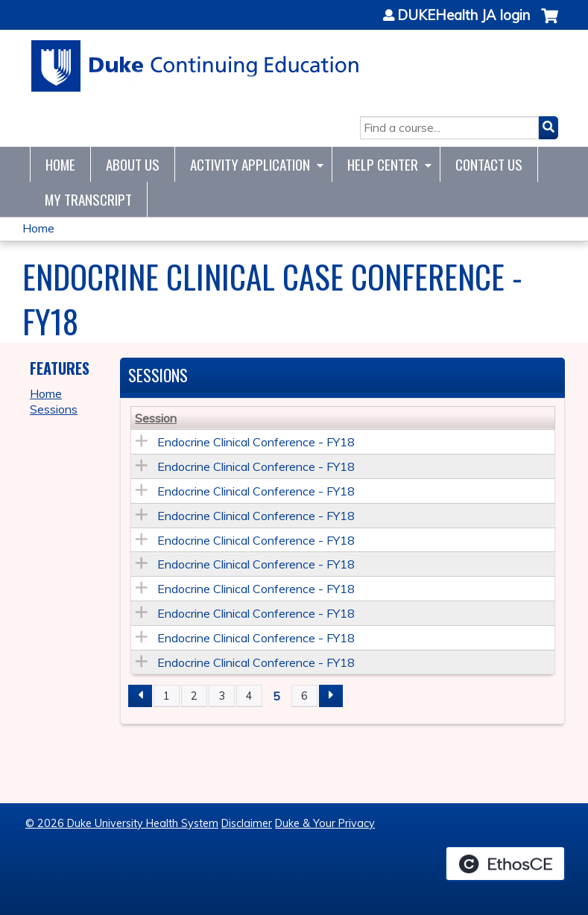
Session (156, 418)
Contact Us (489, 164)
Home (60, 164)
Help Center (383, 164)
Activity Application (250, 164)
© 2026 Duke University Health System (122, 823)
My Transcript (88, 199)
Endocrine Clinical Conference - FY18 (256, 442)
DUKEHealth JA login (464, 16)
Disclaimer (247, 823)
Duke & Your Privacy (325, 823)
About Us (133, 164)
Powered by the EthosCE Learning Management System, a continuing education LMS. (505, 864)
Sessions (54, 409)
